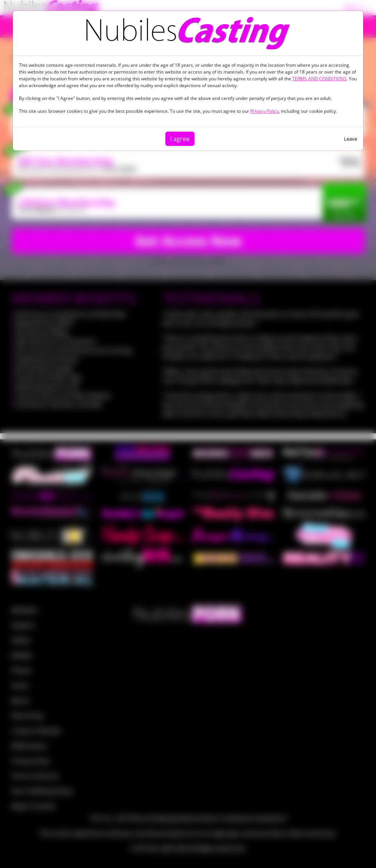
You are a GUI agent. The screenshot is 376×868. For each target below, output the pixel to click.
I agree (180, 139)
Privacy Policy (264, 111)
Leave (351, 139)
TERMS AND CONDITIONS (319, 79)
